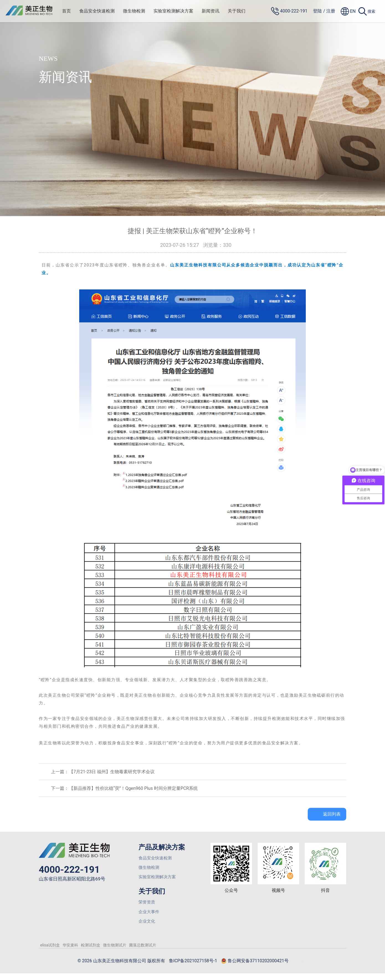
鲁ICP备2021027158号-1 (193, 967)
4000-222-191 (71, 870)
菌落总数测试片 (143, 951)
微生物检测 (139, 11)
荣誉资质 (147, 906)
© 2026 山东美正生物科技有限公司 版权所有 (113, 967)
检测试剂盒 (91, 951)
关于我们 (241, 11)
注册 (331, 11)
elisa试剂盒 (50, 951)
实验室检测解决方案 (178, 11)
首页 (71, 11)
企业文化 (147, 927)
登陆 (317, 11)
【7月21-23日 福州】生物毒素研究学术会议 (112, 772)
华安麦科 (70, 951)
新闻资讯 (215, 11)
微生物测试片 (115, 951)
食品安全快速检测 (102, 11)
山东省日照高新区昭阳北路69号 (74, 880)
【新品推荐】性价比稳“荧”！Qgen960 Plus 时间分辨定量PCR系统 (133, 788)
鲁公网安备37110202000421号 (263, 968)
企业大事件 (150, 916)
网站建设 (314, 967)
